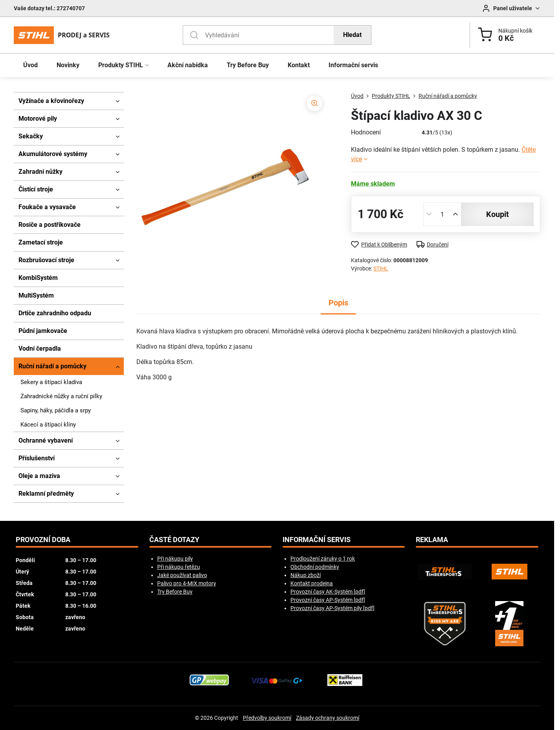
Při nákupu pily (175, 559)
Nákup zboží (306, 575)
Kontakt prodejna (312, 583)
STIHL (381, 268)
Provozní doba (43, 540)
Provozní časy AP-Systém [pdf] (328, 600)
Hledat (352, 35)
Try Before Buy (175, 592)
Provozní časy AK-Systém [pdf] (328, 592)
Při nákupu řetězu (179, 567)
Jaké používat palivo (182, 575)
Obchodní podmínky (315, 567)
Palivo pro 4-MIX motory (187, 583)
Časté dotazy (174, 540)
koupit (498, 214)
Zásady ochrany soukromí (328, 718)
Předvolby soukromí (267, 718)
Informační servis (317, 540)
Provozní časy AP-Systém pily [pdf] (332, 608)
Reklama (432, 540)
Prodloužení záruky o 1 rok (323, 559)
